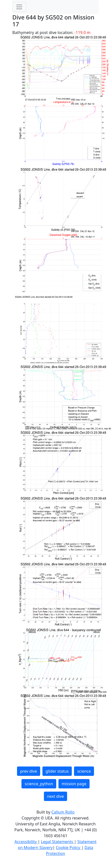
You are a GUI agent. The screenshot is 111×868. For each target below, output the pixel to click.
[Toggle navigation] (19, 7)
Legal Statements (57, 842)
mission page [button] (74, 784)
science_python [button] (39, 784)
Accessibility (26, 842)
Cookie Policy (68, 848)
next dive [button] (55, 796)
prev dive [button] (29, 771)
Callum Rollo (63, 812)
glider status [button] (57, 771)
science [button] (84, 771)
